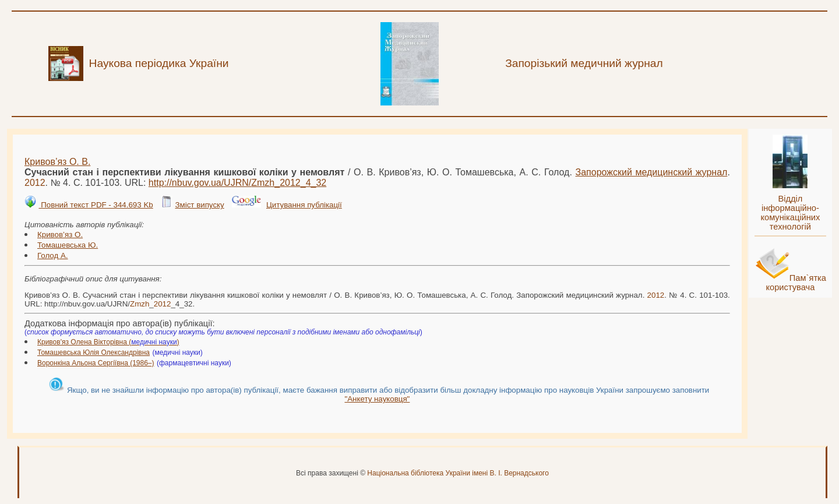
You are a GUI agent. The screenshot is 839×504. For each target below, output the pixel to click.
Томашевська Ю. (68, 245)
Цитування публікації (304, 205)
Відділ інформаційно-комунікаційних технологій (790, 213)
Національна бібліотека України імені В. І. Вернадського (458, 473)
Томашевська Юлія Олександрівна (94, 353)
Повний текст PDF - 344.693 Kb (96, 205)
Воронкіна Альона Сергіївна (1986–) (96, 363)
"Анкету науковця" (377, 399)
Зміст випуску (199, 205)
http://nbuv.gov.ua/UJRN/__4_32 (237, 183)
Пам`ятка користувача (796, 283)
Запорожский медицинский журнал (652, 172)
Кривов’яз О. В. (57, 162)
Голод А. (53, 255)
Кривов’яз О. (60, 235)
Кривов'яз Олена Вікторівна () (108, 342)
